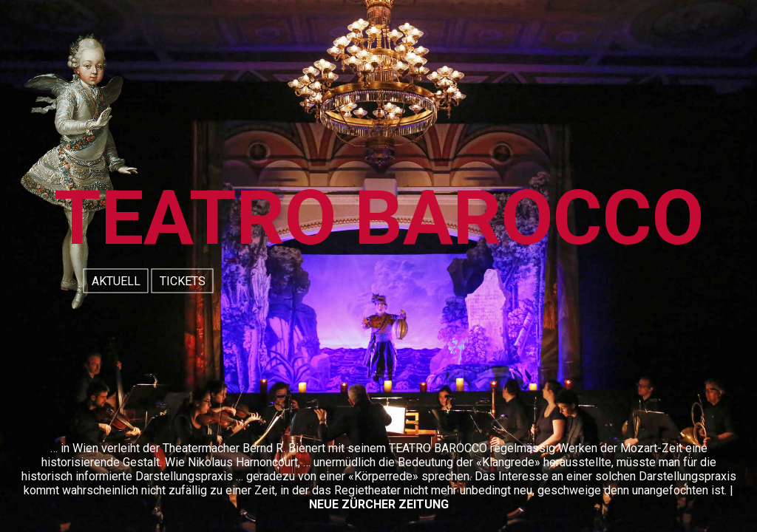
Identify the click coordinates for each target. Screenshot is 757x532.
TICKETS (183, 281)
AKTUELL (116, 281)
